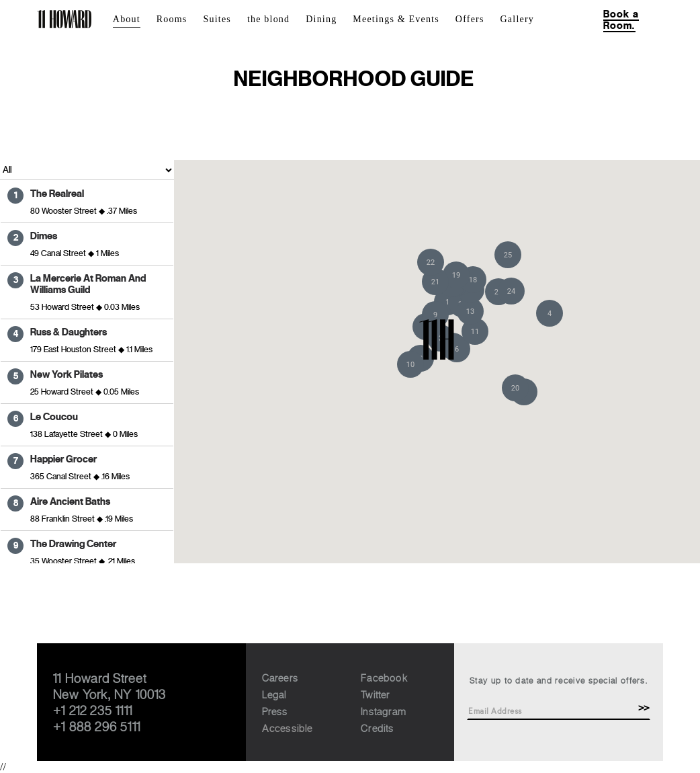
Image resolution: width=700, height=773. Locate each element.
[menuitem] (135, 19)
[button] (550, 313)
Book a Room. (621, 19)
